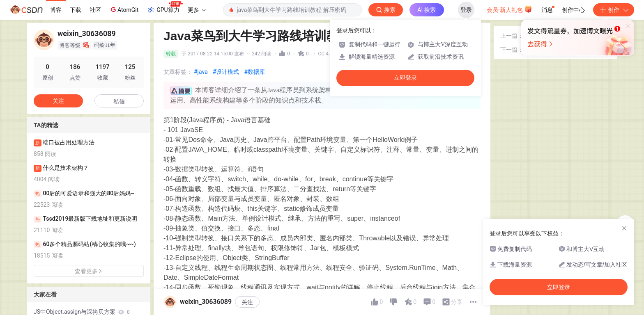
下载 (76, 10)
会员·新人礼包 (509, 9)
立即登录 (405, 78)
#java (201, 72)
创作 (614, 10)
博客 (56, 10)
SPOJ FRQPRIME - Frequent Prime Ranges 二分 (567, 77)
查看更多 (89, 271)
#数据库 (254, 72)
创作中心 (573, 10)
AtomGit (124, 9)
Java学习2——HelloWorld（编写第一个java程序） (567, 63)
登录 (466, 10)
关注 (58, 101)
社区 (95, 10)
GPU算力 (164, 7)
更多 (197, 10)
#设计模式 (226, 72)
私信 (119, 101)
